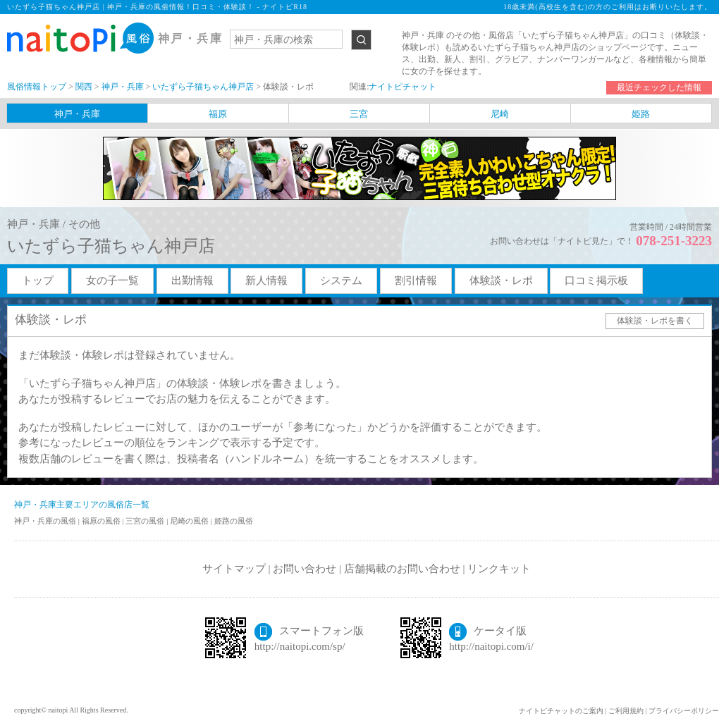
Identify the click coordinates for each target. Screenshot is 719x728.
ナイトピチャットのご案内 (561, 711)
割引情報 (416, 280)
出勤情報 (192, 280)
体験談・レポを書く (655, 321)
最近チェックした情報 (659, 87)
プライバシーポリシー (684, 711)
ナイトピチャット (402, 87)
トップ (38, 280)
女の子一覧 (112, 280)
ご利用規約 (626, 711)
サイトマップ (234, 569)
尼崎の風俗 (190, 521)
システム (341, 280)
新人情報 (266, 280)
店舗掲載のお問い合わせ (402, 569)
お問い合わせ (305, 569)
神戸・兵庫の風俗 (46, 521)
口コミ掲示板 (596, 280)
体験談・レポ (501, 280)
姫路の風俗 (234, 521)
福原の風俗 (102, 521)
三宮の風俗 (146, 521)
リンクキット (499, 569)
